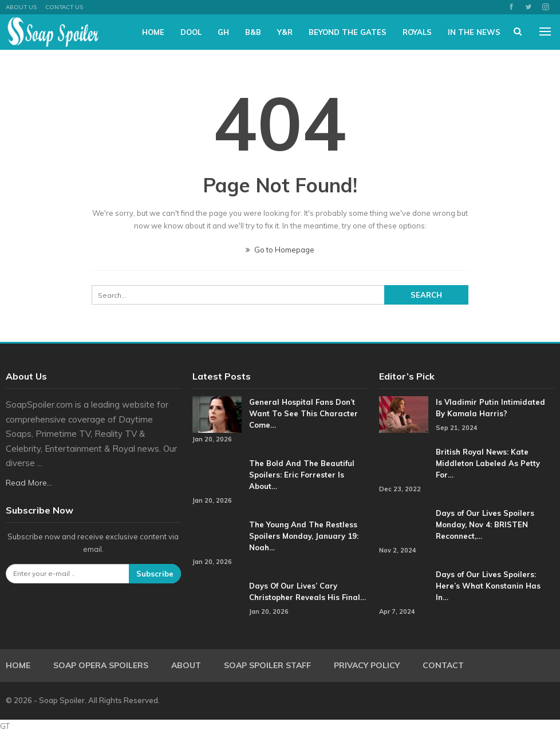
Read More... (29, 483)
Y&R (285, 32)
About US (21, 7)
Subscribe (155, 574)
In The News (474, 32)
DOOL (191, 32)
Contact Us (64, 7)
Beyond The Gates (348, 32)
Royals (417, 32)
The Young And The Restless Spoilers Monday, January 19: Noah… (304, 536)
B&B (253, 32)
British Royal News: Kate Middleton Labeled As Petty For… (488, 463)
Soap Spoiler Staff (267, 665)
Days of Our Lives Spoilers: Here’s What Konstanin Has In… (488, 586)
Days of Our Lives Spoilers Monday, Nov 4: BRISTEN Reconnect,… (485, 524)
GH (223, 32)
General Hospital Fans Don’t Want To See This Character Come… (303, 413)
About (186, 665)
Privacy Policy (367, 665)
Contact (443, 665)
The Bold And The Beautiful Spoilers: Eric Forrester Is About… (302, 475)
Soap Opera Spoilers (101, 665)
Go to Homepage (280, 250)
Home (153, 32)
